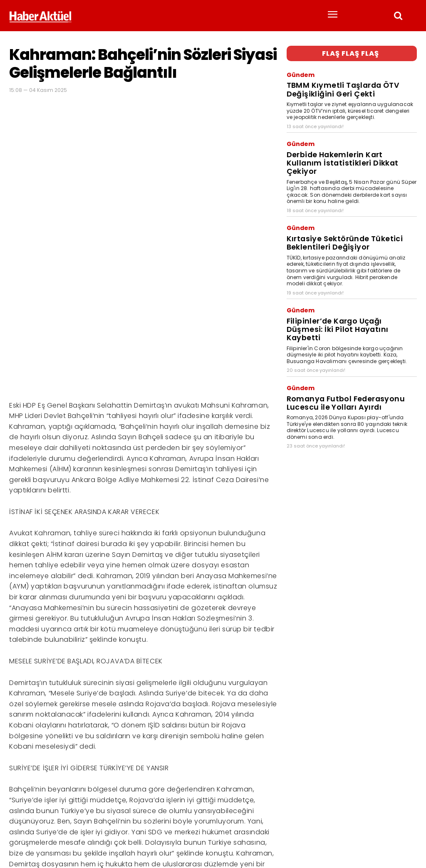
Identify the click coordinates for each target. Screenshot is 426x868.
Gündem (298, 72)
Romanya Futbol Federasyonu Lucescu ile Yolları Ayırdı (349, 345)
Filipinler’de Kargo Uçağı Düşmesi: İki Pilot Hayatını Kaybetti (351, 284)
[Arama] (408, 819)
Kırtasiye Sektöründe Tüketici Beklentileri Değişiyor (350, 210)
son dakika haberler (68, 835)
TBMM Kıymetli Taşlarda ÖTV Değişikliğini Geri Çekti (350, 82)
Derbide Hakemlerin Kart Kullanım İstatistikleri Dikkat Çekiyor (339, 143)
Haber (17, 835)
